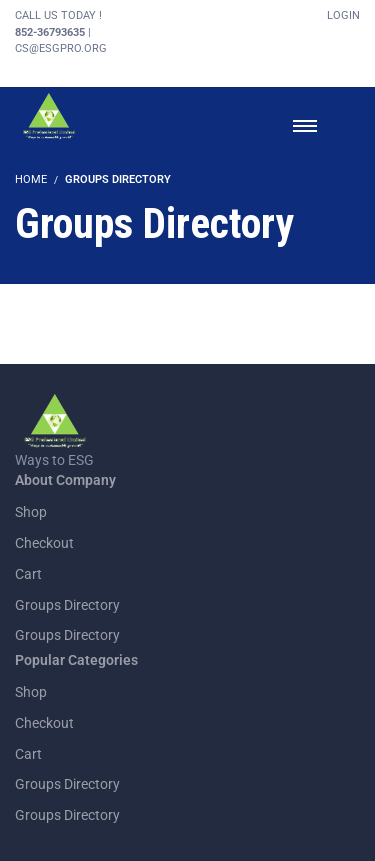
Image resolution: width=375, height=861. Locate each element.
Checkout (44, 543)
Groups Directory (67, 605)
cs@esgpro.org (61, 48)
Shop (31, 512)
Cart (28, 574)
